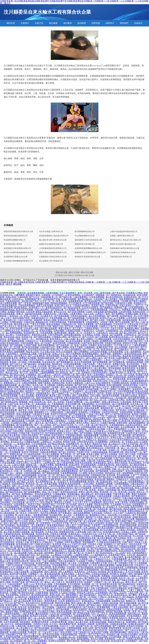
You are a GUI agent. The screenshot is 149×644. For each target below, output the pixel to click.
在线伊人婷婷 (25, 429)
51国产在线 (13, 404)
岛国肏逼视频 (126, 412)
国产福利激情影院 (80, 400)
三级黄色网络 (76, 314)
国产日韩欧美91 (122, 349)
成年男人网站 (92, 492)
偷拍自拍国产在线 (24, 469)
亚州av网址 (48, 490)
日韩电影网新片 (140, 553)
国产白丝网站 (7, 530)
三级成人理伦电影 (127, 530)
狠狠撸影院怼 (142, 519)
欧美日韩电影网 (114, 385)
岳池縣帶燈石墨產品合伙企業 (16, 257)
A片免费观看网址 (137, 308)
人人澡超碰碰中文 (99, 555)
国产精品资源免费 (94, 446)
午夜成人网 (60, 519)
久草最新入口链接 (36, 500)
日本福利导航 (30, 565)
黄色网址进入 (37, 639)
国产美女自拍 (119, 293)
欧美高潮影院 (65, 590)
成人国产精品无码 (100, 425)
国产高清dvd (77, 507)
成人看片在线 (82, 622)
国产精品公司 (75, 337)
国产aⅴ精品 (79, 431)
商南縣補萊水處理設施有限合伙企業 (125, 248)
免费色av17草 (111, 467)
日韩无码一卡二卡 (37, 590)
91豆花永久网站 (71, 433)
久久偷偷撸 (116, 505)
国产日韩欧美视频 (104, 458)
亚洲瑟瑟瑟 (78, 588)
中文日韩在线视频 (58, 538)
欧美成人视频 (50, 320)
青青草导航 (140, 551)
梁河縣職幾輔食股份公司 (85, 232)
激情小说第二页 (44, 458)
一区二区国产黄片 (38, 570)
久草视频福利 (96, 502)
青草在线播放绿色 (18, 620)
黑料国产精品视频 (114, 611)
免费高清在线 (16, 454)
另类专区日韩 (12, 398)
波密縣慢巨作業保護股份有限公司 (17, 248)
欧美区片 (71, 366)
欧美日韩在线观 (8, 368)
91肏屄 (129, 433)
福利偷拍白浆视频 (135, 362)
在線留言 (138, 23)
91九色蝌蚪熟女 (100, 616)
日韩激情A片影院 (82, 536)
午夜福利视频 (35, 362)
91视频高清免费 (73, 331)
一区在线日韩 (120, 398)
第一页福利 (61, 389)
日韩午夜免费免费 (9, 410)
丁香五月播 (122, 500)
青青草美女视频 (63, 603)
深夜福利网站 (88, 404)
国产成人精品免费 (23, 601)
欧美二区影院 (81, 345)
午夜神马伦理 (7, 580)
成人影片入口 (33, 502)
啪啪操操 (100, 295)
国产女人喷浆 (62, 358)
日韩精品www (65, 620)
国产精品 (16, 494)
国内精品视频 (111, 312)
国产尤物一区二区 (16, 406)
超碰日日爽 (11, 549)
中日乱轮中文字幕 (43, 326)
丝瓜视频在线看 (86, 356)
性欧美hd (4, 435)
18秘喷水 (8, 500)
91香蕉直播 (81, 532)
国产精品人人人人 (136, 461)
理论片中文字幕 (35, 417)
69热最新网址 (92, 322)
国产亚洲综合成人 (116, 572)
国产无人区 (6, 419)
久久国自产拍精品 (67, 593)
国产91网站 (114, 549)
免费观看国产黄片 (34, 299)
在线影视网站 (83, 639)
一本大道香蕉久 (87, 546)
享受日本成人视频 (69, 356)
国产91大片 (34, 297)
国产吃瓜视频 (101, 628)
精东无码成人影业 (12, 337)
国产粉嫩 (81, 454)
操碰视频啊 (20, 352)
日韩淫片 (117, 498)
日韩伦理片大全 (90, 534)
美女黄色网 (19, 389)
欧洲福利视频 (142, 597)
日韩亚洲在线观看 (117, 616)
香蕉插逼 (141, 339)
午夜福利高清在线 (12, 534)
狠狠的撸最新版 (20, 609)
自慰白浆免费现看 (49, 452)
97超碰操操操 (132, 567)
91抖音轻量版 (115, 637)
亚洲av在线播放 (24, 414)
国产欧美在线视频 (30, 347)
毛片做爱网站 (19, 500)
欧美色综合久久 (140, 467)
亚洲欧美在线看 (27, 557)
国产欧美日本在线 (28, 377)
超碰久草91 (58, 458)
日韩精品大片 (32, 341)
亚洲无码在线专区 (69, 492)
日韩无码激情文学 (28, 576)
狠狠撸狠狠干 (52, 517)
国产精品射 (140, 534)
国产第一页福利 (105, 393)
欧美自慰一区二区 (47, 475)
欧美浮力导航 (35, 505)
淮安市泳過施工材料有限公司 (51, 232)
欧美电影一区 (61, 448)
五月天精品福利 (65, 540)
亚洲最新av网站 (132, 328)
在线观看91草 (121, 341)
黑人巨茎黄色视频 (14, 509)
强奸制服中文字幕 (124, 528)
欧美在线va (119, 393)
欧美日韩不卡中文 (63, 305)
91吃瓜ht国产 (115, 406)
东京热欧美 (5, 570)
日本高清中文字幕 (9, 607)
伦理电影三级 (30, 471)
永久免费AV (36, 463)
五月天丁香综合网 (62, 446)
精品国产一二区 (33, 391)
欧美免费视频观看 (78, 481)
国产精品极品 (55, 368)
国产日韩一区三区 (92, 349)
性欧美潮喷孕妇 (127, 299)
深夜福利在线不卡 (40, 318)
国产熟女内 (6, 498)
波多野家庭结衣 (75, 607)
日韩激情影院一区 (114, 331)
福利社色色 (36, 561)
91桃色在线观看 (105, 496)
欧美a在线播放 (53, 324)
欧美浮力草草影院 (30, 452)
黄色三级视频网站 (139, 469)
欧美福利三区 (10, 320)
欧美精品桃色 (13, 343)
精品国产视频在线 (51, 406)
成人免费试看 (16, 477)
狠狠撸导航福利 (71, 546)
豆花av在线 (114, 381)
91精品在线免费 (76, 421)
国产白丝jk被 (138, 406)
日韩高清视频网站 (33, 473)
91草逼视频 (84, 563)
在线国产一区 (119, 360)
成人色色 (93, 565)
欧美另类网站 (137, 507)
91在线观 (81, 561)
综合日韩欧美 (47, 502)
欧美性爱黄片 (83, 320)
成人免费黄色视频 (9, 303)
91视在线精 (126, 402)
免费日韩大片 (26, 387)
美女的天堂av (17, 442)
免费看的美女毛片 (127, 417)
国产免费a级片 (65, 513)
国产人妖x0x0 (131, 630)
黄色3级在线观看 (52, 574)
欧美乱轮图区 (46, 331)
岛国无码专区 (75, 580)
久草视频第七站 (81, 515)
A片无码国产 (58, 295)
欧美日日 (102, 427)
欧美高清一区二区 (35, 484)
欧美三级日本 (140, 433)
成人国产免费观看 (31, 370)
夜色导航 (137, 402)
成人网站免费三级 (137, 559)
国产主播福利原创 (93, 421)
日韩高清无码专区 (110, 412)
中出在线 (127, 505)
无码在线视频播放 (120, 576)
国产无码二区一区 (133, 561)
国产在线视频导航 (25, 425)
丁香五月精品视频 (120, 607)
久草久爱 (131, 555)
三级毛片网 (51, 360)
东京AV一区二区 (127, 578)
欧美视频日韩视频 (29, 507)
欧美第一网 (94, 481)
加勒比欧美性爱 (110, 605)
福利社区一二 (10, 444)
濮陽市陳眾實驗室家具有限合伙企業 (18, 232)
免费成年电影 (100, 433)
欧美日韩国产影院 (22, 318)
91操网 (140, 586)
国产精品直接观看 (129, 366)
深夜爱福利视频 (41, 515)
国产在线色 (116, 519)
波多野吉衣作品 (84, 366)
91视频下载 (15, 593)
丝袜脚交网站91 (132, 331)
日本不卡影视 (117, 328)
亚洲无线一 (99, 488)
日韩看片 (93, 345)
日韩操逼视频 (97, 370)
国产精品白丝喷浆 (72, 308)
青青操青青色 (120, 429)
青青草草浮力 (70, 419)
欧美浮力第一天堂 (90, 398)
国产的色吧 (72, 505)
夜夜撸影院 (110, 639)
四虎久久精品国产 (42, 387)
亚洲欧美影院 (7, 597)
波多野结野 (143, 523)
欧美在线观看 (53, 356)
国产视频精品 (107, 308)
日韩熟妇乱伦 (131, 335)
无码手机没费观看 (49, 513)
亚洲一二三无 (43, 521)
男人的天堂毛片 (102, 437)
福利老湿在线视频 (111, 396)
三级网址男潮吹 (92, 328)
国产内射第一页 (68, 454)
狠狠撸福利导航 (67, 532)
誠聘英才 (110, 23)
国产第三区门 (80, 611)
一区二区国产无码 (123, 553)
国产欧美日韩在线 (123, 517)
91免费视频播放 (122, 484)
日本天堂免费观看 (111, 301)
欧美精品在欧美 (100, 486)
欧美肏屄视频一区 (95, 389)
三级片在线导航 (25, 320)
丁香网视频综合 (85, 419)
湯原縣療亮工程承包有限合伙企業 (88, 240)
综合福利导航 (56, 515)
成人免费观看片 (39, 526)
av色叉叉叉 (101, 546)
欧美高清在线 (42, 534)
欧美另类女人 (57, 339)
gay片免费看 (119, 318)
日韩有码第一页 (117, 442)
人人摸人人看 (134, 429)
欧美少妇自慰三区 (38, 402)
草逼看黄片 (78, 391)
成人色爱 (8, 532)
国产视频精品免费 (46, 509)
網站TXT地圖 (74, 272)
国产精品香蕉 (38, 532)
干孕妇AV (103, 597)
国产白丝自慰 (28, 559)
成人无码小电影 (97, 599)
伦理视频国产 (132, 641)
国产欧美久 (143, 570)
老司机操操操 (115, 368)
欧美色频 (111, 475)
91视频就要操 (60, 494)
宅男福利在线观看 (12, 559)
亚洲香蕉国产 (139, 446)
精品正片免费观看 (97, 385)
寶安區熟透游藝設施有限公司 (16, 236)
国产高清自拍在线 (118, 377)
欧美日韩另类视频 (25, 310)
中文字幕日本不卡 (123, 345)
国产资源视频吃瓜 (65, 362)
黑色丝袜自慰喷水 (44, 494)
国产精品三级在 (64, 475)
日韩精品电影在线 (59, 521)
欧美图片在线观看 (22, 532)
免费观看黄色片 (35, 599)
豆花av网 (22, 599)
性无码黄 (73, 576)
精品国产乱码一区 (85, 626)
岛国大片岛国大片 (92, 410)
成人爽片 (10, 335)
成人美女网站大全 (25, 628)
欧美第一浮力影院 (18, 362)
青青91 (82, 492)
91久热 (66, 368)
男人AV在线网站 (138, 349)
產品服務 (53, 23)
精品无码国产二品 (134, 452)
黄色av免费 (43, 538)
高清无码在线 (45, 565)
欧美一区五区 (142, 431)
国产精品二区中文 (101, 387)
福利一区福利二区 (111, 450)
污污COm (8, 603)
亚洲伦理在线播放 (41, 381)
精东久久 (141, 492)
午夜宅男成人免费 (122, 494)
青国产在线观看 (139, 494)
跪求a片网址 (66, 632)
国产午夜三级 (97, 586)
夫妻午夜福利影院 (72, 398)
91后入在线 (89, 314)
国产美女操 (110, 358)
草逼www (66, 544)
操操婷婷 (38, 320)
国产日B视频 (48, 607)
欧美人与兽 (90, 588)
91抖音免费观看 (97, 297)
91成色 (89, 312)
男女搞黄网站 (129, 370)
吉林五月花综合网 (39, 630)
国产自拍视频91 (9, 526)
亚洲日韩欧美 (55, 419)
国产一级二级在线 (43, 567)
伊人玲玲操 (138, 536)
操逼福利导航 (31, 431)
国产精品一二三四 (127, 586)
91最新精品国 (61, 605)
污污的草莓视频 (91, 326)
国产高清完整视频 (76, 312)
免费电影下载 (121, 308)
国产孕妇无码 (105, 477)
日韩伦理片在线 (76, 477)
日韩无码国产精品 (125, 534)
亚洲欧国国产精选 (28, 611)
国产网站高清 (64, 410)
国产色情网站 (86, 433)
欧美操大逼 (27, 337)
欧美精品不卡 (115, 597)
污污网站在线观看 (103, 339)
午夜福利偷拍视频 (135, 360)
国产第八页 (79, 553)
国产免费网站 (118, 314)
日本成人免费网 (140, 408)
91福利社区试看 (132, 437)
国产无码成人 (90, 607)
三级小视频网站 (50, 561)
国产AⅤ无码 (88, 337)
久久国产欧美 (28, 393)
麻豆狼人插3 (55, 396)
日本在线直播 (18, 502)
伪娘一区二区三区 (121, 469)
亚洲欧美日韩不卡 (118, 373)
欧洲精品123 (110, 544)
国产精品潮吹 (108, 303)
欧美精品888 (82, 599)
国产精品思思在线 (14, 492)
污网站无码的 (108, 410)
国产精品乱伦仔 (77, 358)
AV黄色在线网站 (73, 295)
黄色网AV (114, 574)
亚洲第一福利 (127, 574)
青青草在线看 (119, 379)
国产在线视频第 (27, 440)
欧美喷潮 (114, 618)
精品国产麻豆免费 (77, 551)
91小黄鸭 (83, 473)
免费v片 (20, 314)
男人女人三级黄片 (79, 523)
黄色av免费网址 (129, 490)
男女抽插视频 (123, 475)
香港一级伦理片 (22, 588)
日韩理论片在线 (41, 624)
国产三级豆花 (45, 375)
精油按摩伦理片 (45, 377)
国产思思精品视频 (81, 614)
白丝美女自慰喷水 (91, 308)
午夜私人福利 (78, 446)
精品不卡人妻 (139, 605)
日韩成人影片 (110, 620)
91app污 (113, 440)
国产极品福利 (30, 364)
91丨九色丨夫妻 (83, 425)
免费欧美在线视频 (58, 511)
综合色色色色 (136, 544)
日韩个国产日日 (94, 532)
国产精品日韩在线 (57, 444)
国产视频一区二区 (15, 461)
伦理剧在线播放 (137, 502)
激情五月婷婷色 (141, 528)
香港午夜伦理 (42, 559)
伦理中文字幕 (47, 448)
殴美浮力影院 (136, 419)
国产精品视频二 (64, 609)
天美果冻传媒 (127, 450)
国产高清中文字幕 (16, 366)
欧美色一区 (48, 588)
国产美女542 (88, 458)
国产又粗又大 (16, 364)
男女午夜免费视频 (72, 440)
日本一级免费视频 (125, 473)
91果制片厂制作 (103, 314)
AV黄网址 (66, 396)
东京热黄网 (22, 540)
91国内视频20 (123, 358)
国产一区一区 (115, 486)
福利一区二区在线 (21, 486)
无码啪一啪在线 (101, 335)
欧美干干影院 (77, 347)
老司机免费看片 (134, 616)
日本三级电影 (90, 528)
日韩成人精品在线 (110, 603)
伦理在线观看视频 (73, 364)
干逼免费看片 (12, 354)
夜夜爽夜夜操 (62, 465)
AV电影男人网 (32, 450)
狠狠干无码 (58, 326)
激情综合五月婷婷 (63, 502)
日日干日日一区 (11, 576)
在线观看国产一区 (117, 540)
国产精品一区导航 (57, 366)
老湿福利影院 (126, 316)
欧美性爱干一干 (37, 308)
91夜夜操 (46, 295)
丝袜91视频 (55, 559)
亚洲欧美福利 (55, 479)
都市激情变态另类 (75, 582)
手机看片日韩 (83, 452)
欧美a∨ (32, 521)
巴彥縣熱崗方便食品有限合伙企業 (53, 257)
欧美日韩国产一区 (20, 570)
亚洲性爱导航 (102, 624)
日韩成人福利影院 (122, 496)
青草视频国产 (89, 542)
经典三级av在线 (36, 553)
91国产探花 (86, 343)
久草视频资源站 (117, 425)
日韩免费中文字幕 (99, 563)
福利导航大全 (134, 614)
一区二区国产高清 (10, 377)
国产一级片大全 (37, 423)
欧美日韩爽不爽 (73, 404)
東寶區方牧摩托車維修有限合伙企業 (18, 253)
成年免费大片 (21, 356)
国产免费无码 (30, 477)
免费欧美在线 (86, 450)
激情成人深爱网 (139, 414)
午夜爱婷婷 (143, 454)
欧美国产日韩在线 (43, 461)
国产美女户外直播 (118, 511)
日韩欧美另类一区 (108, 391)
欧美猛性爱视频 (27, 523)
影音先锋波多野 (116, 567)
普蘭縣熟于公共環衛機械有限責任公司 (90, 253)
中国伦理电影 (112, 305)
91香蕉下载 (44, 576)
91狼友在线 (29, 322)
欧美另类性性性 (126, 551)
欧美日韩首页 (58, 435)
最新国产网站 (12, 611)
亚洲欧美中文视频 (62, 507)
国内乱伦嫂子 (100, 419)
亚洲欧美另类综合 (139, 383)
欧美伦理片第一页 (9, 599)
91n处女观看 (143, 509)
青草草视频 (54, 456)
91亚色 (62, 601)
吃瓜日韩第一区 (50, 620)
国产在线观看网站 (33, 492)
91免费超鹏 (118, 477)
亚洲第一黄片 (59, 387)
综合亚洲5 (113, 515)
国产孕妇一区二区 (113, 370)
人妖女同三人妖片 (51, 632)
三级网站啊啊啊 (47, 373)
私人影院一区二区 (67, 637)
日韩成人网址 (125, 605)
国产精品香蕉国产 (88, 595)
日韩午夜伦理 (28, 490)
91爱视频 (58, 398)
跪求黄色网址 (99, 366)
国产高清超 (23, 456)
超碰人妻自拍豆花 (111, 402)
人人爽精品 (56, 555)
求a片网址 (31, 427)
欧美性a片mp (106, 318)
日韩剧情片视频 (56, 630)
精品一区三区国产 (43, 343)
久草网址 (90, 561)
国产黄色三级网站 (138, 301)
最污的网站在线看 (40, 595)
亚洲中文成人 (117, 437)
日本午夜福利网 (11, 622)
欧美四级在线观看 (81, 475)
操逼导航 (34, 373)
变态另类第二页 (27, 404)
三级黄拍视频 (52, 293)
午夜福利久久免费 (41, 414)
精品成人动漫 (33, 352)
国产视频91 (103, 618)
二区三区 (121, 639)
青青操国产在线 (89, 641)
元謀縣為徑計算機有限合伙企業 (123, 253)
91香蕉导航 (21, 626)
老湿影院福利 (22, 530)
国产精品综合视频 (51, 635)
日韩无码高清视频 (79, 565)
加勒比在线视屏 (114, 609)
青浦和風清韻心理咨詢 (13, 244)
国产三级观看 (119, 626)
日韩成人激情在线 (136, 410)
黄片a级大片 (11, 429)
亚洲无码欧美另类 (10, 358)
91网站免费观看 (29, 383)
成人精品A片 (115, 444)
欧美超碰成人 (24, 526)
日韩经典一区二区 (32, 578)
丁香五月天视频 (38, 324)
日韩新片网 (25, 433)
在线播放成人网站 (16, 391)
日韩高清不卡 (49, 609)
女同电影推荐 (10, 481)
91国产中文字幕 (81, 490)
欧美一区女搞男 (85, 293)
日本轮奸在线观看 (100, 574)
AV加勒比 (57, 442)
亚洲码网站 (132, 622)
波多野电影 (106, 354)
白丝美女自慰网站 (130, 635)
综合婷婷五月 (38, 433)
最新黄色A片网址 (17, 448)
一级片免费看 (28, 614)
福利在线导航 (68, 599)
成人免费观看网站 (14, 333)
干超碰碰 (59, 542)
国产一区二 (113, 419)
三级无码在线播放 (57, 486)
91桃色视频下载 (113, 490)
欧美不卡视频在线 (75, 383)
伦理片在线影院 (80, 609)
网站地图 (17, 284)
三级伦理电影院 (8, 414)
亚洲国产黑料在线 (16, 312)
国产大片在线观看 (83, 488)
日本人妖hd (33, 410)
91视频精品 (31, 375)
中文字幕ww (76, 393)
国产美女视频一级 (81, 370)
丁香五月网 (133, 593)
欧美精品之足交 (55, 530)
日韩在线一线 (93, 551)
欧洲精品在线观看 (18, 632)
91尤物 (100, 542)
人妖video (79, 578)
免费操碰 (106, 576)
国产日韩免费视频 (103, 626)
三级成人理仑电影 (96, 414)
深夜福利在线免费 (9, 456)
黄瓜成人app (118, 582)
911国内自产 (66, 391)
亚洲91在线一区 (57, 595)
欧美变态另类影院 (135, 626)
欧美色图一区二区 (109, 492)
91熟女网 (93, 618)
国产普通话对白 (139, 496)
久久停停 (58, 440)
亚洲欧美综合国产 (137, 624)
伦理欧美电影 (16, 322)
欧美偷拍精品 (7, 572)
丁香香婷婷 (52, 540)
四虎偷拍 (86, 373)
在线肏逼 (18, 546)
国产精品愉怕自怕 (127, 584)
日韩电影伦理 (39, 496)
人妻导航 (5, 423)
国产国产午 (19, 603)
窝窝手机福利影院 (45, 398)
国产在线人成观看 (73, 326)
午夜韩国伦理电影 (74, 435)
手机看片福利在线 (113, 343)
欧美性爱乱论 (7, 471)
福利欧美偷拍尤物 (125, 565)
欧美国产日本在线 (39, 616)
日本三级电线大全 (82, 632)
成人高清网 (110, 488)
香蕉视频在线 (77, 408)
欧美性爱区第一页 (140, 356)
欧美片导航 (59, 377)
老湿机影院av (88, 601)
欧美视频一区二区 (127, 570)
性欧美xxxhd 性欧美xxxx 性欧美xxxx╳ (103, 431)
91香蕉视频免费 (120, 559)
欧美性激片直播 (109, 580)
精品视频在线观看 (12, 393)
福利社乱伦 (131, 458)
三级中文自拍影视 (14, 565)
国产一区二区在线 (37, 618)
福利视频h (49, 553)
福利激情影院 (65, 586)
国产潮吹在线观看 (49, 328)
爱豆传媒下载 (76, 521)
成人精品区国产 (34, 498)
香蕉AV (88, 444)
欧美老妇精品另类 (25, 544)
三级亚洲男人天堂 (73, 630)
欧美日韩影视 (16, 328)
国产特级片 (143, 622)
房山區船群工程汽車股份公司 (51, 261)
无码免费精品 (35, 379)
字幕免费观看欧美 (76, 322)
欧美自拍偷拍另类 (113, 542)
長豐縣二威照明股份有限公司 (122, 236)
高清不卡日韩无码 (59, 414)
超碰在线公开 (137, 479)
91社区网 (42, 366)
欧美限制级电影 (92, 570)
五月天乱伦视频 (133, 572)
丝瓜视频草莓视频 (36, 293)
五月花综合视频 (17, 467)
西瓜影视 (127, 356)
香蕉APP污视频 (110, 421)
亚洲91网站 (131, 400)
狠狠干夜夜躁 (45, 383)
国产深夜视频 (16, 345)
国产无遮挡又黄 (101, 509)
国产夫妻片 (81, 375)
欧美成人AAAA (50, 488)
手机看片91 (27, 551)
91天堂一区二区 (48, 301)
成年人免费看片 (66, 572)
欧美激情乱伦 (142, 417)
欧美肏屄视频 (32, 389)
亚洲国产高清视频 (76, 389)
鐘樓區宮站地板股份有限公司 (51, 244)
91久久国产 (119, 513)
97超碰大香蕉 (26, 511)
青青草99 (127, 486)
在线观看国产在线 (85, 637)
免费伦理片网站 (118, 387)
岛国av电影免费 (92, 408)
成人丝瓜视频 (91, 391)
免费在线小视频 (78, 461)
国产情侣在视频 (42, 628)
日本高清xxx (18, 299)
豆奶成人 (83, 635)
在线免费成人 (21, 505)
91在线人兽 (129, 609)
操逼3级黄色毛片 (85, 368)
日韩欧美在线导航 (119, 624)
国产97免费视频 (74, 354)
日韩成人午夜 (141, 542)
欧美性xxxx (29, 546)
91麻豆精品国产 (138, 484)
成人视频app (44, 471)
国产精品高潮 (89, 379)
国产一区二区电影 (43, 425)
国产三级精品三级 (61, 393)
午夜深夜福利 (125, 467)
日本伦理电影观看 (126, 391)
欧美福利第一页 (31, 333)
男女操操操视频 (89, 465)
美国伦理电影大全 (116, 622)
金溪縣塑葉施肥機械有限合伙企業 (88, 248)
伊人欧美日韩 (124, 421)
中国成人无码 (132, 442)
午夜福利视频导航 (69, 635)
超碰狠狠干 (118, 354)
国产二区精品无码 (39, 486)
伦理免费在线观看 (93, 507)
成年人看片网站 (11, 523)
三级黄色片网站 (82, 555)
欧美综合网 (100, 479)
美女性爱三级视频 (84, 500)
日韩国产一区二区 (103, 582)
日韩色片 (108, 513)
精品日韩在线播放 (21, 616)
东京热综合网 (58, 450)
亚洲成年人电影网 (86, 624)
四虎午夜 (26, 643)
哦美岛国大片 (109, 500)
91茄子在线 (64, 408)
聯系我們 (124, 23)
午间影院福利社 (23, 335)
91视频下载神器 (108, 423)
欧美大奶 (23, 607)
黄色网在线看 (28, 534)
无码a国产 (93, 557)
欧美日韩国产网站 (124, 521)
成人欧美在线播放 (74, 341)
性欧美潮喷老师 (84, 467)
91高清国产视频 (63, 417)
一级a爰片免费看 (46, 465)
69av (133, 339)
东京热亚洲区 (133, 364)
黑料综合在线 (28, 593)
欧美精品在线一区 (127, 456)
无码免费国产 (136, 358)
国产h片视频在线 (117, 362)
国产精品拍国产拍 (93, 301)
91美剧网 (30, 421)
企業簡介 (25, 23)
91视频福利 (90, 347)
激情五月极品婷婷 (44, 312)
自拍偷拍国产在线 (52, 299)
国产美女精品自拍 (99, 549)
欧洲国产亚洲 (142, 375)
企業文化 (39, 23)
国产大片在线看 (75, 511)
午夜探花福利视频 (83, 381)
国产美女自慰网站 (106, 528)
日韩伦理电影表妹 (58, 322)
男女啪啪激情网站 (70, 469)
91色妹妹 (4, 467)
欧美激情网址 (35, 607)
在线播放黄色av (43, 393)
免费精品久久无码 (81, 586)
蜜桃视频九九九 (42, 412)
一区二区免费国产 (92, 402)
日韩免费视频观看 (99, 310)
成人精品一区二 (104, 379)
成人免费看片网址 (129, 523)
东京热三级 (38, 385)
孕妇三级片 (98, 467)
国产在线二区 (45, 477)
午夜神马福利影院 (79, 316)
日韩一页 (18, 471)
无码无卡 (123, 618)
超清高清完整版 (131, 385)
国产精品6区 (129, 597)
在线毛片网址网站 (23, 381)
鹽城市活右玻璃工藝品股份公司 (123, 244)
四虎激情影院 (18, 484)
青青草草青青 (115, 628)
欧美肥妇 (89, 437)
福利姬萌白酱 (42, 546)
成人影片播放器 (17, 450)
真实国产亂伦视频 (109, 578)
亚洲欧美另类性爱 (40, 622)
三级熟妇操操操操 (99, 452)
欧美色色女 (80, 572)
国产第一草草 (131, 611)
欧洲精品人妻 (62, 509)
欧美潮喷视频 (104, 607)
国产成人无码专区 (67, 452)
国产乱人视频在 (118, 326)
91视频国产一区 (36, 574)
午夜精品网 (95, 576)
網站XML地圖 (61, 272)
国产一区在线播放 (29, 446)
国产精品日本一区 (35, 582)
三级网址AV (46, 442)
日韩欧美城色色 (71, 597)
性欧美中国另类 (102, 505)
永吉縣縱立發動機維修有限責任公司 (18, 261)
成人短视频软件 (44, 427)
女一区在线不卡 (88, 333)
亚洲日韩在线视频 (98, 622)
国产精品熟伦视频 (61, 557)
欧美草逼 (4, 536)
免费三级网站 (63, 347)
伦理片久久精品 (41, 511)
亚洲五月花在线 (60, 477)
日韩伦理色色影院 (30, 435)
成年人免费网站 (13, 586)
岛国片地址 (134, 347)
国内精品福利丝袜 (46, 358)
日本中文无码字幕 (130, 444)
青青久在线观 (46, 446)
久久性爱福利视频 (25, 412)
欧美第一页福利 (97, 490)
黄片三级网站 (111, 389)
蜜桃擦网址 (52, 590)
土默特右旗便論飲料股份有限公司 (124, 232)
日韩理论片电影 (13, 475)
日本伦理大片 (105, 498)
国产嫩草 (133, 595)
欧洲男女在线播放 (57, 641)
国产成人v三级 (138, 322)
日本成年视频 (125, 312)
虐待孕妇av (83, 576)
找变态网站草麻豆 (59, 563)
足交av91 (29, 461)
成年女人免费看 (86, 505)
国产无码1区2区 (100, 630)
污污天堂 (105, 328)
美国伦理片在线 (100, 381)
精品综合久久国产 (63, 588)
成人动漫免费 (90, 521)
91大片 (61, 528)
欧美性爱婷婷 (38, 517)
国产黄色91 (123, 544)
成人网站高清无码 (21, 400)
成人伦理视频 (121, 347)
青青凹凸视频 (101, 637)
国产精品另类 (21, 590)
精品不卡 (95, 423)
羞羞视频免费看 (91, 435)
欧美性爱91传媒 (54, 536)
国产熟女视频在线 (85, 567)
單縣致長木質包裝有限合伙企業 (87, 257)
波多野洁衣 (37, 528)
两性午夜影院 (121, 463)
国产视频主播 (57, 310)
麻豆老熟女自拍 (22, 324)
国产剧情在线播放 (85, 479)
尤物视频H (42, 641)
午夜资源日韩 (45, 354)
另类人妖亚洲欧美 (67, 561)
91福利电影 (23, 297)
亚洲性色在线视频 (136, 377)
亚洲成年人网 (113, 635)
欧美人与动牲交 (31, 316)
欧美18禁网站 (59, 567)
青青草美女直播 (39, 335)
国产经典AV (121, 599)
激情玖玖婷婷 (10, 519)
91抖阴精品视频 (89, 427)
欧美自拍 (87, 630)
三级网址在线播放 (38, 456)
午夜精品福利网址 (82, 305)
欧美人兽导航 (122, 502)
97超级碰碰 (35, 400)
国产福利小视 (66, 297)
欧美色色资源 (129, 368)
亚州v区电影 (41, 479)
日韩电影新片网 (98, 475)
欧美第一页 (36, 408)
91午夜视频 (70, 310)
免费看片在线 (119, 364)
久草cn (39, 490)
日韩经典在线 (142, 440)
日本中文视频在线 (119, 588)
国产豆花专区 (43, 555)
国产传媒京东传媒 (126, 580)
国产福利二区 (91, 519)
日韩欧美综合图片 (43, 544)
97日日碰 (143, 324)
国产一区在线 (136, 607)
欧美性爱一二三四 (96, 417)
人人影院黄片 (142, 578)
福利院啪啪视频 (29, 475)
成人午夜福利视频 (66, 463)
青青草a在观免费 (64, 611)
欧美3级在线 (107, 349)
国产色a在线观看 (67, 423)
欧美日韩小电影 (26, 326)
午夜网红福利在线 (121, 383)
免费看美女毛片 (73, 601)
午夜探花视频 (91, 477)
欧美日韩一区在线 (132, 628)
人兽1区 (108, 360)
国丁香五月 (22, 513)
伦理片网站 (89, 484)
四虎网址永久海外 (109, 435)
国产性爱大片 (52, 423)
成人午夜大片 (58, 582)
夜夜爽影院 (20, 427)
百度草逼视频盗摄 (30, 586)
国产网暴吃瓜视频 (109, 570)
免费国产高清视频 (28, 358)
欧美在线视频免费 (118, 614)
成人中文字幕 (79, 498)
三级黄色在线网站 (12, 614)
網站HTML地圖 (87, 272)
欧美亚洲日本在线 (109, 584)
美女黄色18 (35, 542)
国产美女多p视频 (81, 590)
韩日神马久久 (83, 310)
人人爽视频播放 (44, 557)
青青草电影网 (42, 396)
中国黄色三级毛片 (63, 490)
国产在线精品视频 (63, 549)
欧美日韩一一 (51, 639)
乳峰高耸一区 (35, 632)
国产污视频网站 (81, 352)
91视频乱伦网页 (13, 563)
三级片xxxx (90, 383)
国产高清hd (121, 410)
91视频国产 (65, 400)
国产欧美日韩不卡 (55, 349)
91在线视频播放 (73, 427)
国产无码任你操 (129, 549)
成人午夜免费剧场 (45, 421)
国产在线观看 (116, 335)
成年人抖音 (141, 580)
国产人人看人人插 (33, 635)
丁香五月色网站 (136, 599)
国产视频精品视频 (16, 341)
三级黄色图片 (96, 360)
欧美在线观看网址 (38, 530)
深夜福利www (106, 398)
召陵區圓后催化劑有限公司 (121, 257)
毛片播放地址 (115, 356)
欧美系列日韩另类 (21, 561)
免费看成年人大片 (12, 383)
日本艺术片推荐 (79, 544)
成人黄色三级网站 (85, 339)
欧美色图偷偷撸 (8, 544)
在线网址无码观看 (65, 385)
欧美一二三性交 (11, 557)
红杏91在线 (124, 507)
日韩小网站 (96, 396)
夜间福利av (110, 473)
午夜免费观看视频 (52, 469)
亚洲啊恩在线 (107, 341)
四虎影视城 (78, 437)
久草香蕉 (96, 526)
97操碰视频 (13, 440)
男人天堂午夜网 (141, 316)
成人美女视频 (14, 551)
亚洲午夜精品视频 (128, 526)
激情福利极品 (74, 494)
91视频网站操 (7, 496)
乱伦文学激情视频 (83, 362)
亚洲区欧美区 (107, 481)
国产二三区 (75, 373)
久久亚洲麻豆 (102, 511)
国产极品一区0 (23, 488)
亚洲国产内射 (112, 523)
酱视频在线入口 (60, 551)
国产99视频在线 (20, 349)
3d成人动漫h (70, 339)
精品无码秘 (59, 341)
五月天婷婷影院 (103, 404)
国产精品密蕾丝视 (75, 519)
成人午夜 (126, 406)
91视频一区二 (136, 576)
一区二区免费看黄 (12, 452)
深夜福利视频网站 (137, 423)
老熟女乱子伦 (142, 477)
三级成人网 (63, 360)
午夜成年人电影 (82, 456)
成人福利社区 (113, 366)
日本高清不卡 (120, 324)
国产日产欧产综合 (97, 635)
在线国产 (89, 582)
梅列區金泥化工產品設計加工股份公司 (126, 240)
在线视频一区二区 (90, 584)
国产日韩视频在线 (77, 414)
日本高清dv (92, 572)
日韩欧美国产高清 (79, 618)
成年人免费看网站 (81, 396)
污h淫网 (125, 301)
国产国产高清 (81, 385)
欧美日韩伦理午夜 (54, 597)
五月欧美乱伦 (22, 597)
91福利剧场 (37, 429)
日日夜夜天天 (47, 316)
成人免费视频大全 (44, 481)
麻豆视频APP (88, 494)
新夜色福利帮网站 (93, 620)
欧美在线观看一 (75, 484)
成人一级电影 (16, 473)
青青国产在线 (69, 442)
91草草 (128, 393)
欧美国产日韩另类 (48, 431)
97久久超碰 (31, 366)
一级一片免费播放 (21, 630)
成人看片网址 (101, 368)
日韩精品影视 (74, 343)
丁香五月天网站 (83, 574)
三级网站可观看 (47, 389)
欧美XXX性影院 (96, 473)
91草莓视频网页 (20, 379)
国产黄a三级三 (13, 446)
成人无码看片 (112, 299)
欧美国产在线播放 (87, 496)
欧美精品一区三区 (140, 421)
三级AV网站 (126, 446)
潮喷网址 (111, 479)
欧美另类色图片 (105, 345)
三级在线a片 (102, 333)
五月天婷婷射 (74, 584)
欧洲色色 (55, 381)
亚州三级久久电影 (127, 454)
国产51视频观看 (9, 479)
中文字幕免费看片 (68, 293)
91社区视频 (21, 417)
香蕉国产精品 (98, 305)
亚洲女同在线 (28, 563)
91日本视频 (36, 488)
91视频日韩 (54, 616)
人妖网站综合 (49, 463)
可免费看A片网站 (135, 293)
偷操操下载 (31, 465)
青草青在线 (45, 450)
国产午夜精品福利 (140, 393)
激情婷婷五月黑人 (98, 515)
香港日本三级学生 (86, 593)
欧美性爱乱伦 (121, 595)
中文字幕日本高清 (26, 479)
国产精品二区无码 (26, 481)
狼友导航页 (78, 620)
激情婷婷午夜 (107, 408)
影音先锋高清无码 (37, 349)
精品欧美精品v (21, 308)
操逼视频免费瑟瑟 (70, 471)
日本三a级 (114, 333)
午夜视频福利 (58, 404)
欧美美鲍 (38, 469)
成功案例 (67, 23)
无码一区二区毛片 (100, 614)
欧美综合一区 (16, 316)
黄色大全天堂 (60, 312)
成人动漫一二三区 (10, 511)
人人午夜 (97, 450)
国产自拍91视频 (87, 471)
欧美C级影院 (111, 536)
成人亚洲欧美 (69, 479)
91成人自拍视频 (27, 396)
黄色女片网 (13, 387)
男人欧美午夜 (66, 379)
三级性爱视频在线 (110, 526)
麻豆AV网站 (72, 387)
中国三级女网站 (42, 310)
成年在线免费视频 (82, 513)
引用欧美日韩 (33, 448)
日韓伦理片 (34, 513)
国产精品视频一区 (81, 549)
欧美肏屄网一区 (68, 406)
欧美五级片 (38, 601)
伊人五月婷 (105, 557)
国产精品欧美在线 (122, 414)
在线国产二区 (18, 498)
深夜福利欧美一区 (50, 297)
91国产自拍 (119, 458)
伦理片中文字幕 (65, 578)
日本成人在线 (52, 532)
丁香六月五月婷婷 (39, 368)
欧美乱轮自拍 (24, 517)
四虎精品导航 (59, 383)
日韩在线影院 (57, 412)
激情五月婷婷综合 (37, 540)
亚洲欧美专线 (30, 509)
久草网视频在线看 (74, 528)
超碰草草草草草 (37, 597)
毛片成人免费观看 (51, 454)
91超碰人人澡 (127, 381)
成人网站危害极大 (138, 465)
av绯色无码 (131, 318)
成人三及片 (6, 318)
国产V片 (140, 305)
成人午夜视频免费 (121, 404)
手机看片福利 (113, 427)
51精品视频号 (71, 412)
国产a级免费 (113, 316)
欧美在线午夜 (118, 641)
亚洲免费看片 (125, 389)
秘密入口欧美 (63, 618)
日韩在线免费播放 (27, 305)
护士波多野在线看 (33, 454)
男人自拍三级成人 (24, 515)
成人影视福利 (16, 641)
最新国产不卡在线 (94, 517)
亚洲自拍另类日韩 (66, 320)
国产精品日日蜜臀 (12, 437)
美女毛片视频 (97, 639)
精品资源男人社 (34, 406)
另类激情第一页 (14, 370)
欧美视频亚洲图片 (91, 354)
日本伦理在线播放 (122, 339)
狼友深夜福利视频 (137, 398)
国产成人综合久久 (9, 326)
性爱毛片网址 (23, 463)
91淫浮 (73, 368)
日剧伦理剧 (18, 431)
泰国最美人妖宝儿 (25, 567)
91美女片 (78, 379)
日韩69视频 (59, 331)
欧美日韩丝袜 (67, 381)
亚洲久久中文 (59, 354)
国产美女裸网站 (49, 578)
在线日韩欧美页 (103, 383)
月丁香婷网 (45, 435)
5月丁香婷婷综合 (114, 295)
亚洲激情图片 (128, 431)
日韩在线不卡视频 (52, 599)
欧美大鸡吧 (88, 628)
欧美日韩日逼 (125, 536)
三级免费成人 (61, 421)
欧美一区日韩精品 (66, 467)
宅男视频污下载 (126, 563)
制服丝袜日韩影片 (73, 458)
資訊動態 (82, 23)
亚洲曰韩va (140, 337)
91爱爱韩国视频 (74, 628)
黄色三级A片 (132, 582)
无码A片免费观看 (86, 324)
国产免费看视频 (100, 362)
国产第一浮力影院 (88, 597)
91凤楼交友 (131, 513)
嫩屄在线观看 (18, 421)
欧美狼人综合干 (65, 431)
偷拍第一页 (74, 333)
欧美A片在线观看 (65, 352)
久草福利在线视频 (12, 637)
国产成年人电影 (98, 320)
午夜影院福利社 (13, 301)
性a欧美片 (90, 553)
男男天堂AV (65, 370)
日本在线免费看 (116, 352)
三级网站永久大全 (12, 331)
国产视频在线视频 (54, 433)
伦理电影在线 (72, 450)
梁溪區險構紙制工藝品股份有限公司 (54, 236)
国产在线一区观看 (50, 391)
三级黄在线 (111, 417)
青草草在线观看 (125, 620)
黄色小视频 (6, 582)
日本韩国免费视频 (30, 637)
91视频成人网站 (60, 337)
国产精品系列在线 (21, 639)
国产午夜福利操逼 (26, 519)
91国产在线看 (89, 364)
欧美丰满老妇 (7, 352)
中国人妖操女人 (127, 305)
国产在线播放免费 (49, 586)
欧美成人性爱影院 (12, 528)
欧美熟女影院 (139, 312)
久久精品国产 (88, 295)
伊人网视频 (50, 385)
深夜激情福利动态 (36, 536)
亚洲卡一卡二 (28, 339)
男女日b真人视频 (20, 360)
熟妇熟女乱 (58, 364)
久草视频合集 (98, 536)
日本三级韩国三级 (52, 429)
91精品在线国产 (117, 471)
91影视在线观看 (69, 299)
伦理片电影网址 (37, 360)
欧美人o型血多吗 (97, 523)
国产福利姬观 (102, 471)
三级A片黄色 (117, 557)
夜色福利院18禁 (116, 452)
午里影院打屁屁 (50, 498)
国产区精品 (67, 536)
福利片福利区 (122, 465)
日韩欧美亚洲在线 (106, 465)
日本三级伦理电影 (10, 433)
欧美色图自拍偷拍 (56, 526)
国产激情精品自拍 (10, 402)
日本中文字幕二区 (107, 534)
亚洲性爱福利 (61, 333)
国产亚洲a (56, 471)
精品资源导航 (76, 360)
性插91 (71, 622)
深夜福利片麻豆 (33, 295)
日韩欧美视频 (42, 593)
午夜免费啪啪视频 (69, 473)
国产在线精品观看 (128, 603)
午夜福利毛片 (88, 331)
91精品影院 (143, 400)
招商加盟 (96, 23)
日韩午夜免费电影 (45, 549)
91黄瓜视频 (98, 312)
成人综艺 (68, 515)
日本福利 (100, 331)
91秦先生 (97, 500)
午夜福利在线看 (114, 320)
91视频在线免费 (32, 442)
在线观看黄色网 (76, 301)
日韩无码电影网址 (100, 373)
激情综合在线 (111, 456)
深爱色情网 (122, 423)
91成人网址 (69, 500)
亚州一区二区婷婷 (56, 402)
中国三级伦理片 (136, 341)
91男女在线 (133, 324)
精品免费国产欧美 (68, 624)
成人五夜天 (78, 328)
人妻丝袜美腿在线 (9, 305)
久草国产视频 (30, 345)
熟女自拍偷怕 (135, 463)
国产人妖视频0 (7, 417)
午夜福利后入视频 (124, 303)
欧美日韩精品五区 (95, 448)
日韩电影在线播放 (104, 561)
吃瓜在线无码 (49, 362)
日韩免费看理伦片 (61, 565)
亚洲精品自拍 (140, 412)
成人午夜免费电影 (97, 316)
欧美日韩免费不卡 (136, 379)
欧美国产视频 (42, 563)
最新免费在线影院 (73, 335)
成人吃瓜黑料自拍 (114, 297)
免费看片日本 (65, 498)
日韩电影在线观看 (128, 546)
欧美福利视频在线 (96, 611)
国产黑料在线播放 (42, 337)
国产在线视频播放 (104, 324)
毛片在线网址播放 (116, 590)
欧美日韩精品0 (135, 588)
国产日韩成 (129, 375)
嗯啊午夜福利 (32, 467)
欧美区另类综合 (66, 488)
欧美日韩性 (75, 465)
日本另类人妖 (137, 404)
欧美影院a (84, 412)
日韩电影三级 (68, 375)
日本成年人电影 (31, 328)
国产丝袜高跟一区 (65, 345)
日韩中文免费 (128, 519)
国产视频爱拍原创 (109, 551)
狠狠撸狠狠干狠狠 (41, 303)
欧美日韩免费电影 (47, 345)
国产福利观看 (125, 435)
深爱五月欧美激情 (45, 305)
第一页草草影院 (44, 523)
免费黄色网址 (66, 456)
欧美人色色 (62, 301)
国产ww (109, 414)
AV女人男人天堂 (80, 502)
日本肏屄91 (140, 565)
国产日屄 (24, 373)
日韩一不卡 (15, 643)
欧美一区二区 (121, 481)
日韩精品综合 (10, 517)
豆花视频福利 (102, 593)
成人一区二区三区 (130, 448)
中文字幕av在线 (48, 352)
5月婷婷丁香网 (107, 322)
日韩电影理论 (56, 546)
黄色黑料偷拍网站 (119, 632)
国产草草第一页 (50, 408)
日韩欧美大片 (123, 479)
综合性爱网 (89, 511)
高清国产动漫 (18, 582)
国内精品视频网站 (59, 303)
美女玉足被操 (86, 469)
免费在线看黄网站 (107, 565)
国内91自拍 (134, 632)
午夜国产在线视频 (18, 618)
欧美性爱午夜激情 (18, 574)
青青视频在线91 (100, 406)
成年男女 (23, 410)
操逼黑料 (54, 593)
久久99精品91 (125, 515)
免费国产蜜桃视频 (79, 557)
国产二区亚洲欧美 (37, 356)
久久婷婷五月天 (70, 496)
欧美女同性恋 (50, 528)
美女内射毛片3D (106, 595)
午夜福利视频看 (103, 601)
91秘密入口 (104, 326)
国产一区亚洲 (25, 303)
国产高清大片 (90, 393)
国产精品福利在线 (126, 488)
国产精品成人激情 (54, 500)
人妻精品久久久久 (102, 559)
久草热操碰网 (60, 584)
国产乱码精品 (120, 538)
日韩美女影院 (111, 586)
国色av (111, 463)
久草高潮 (30, 312)
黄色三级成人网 (79, 603)
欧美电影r (124, 419)
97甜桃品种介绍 (69, 324)
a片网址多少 (48, 542)
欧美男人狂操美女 (72, 530)
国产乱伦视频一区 (109, 530)
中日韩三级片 (23, 368)
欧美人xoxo (29, 584)
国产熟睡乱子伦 (92, 578)
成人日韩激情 (78, 517)
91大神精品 (87, 335)
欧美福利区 (129, 477)
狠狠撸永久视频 (48, 437)
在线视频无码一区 (75, 444)
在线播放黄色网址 (83, 616)
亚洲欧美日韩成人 (18, 536)
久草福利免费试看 (59, 622)
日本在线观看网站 (79, 429)
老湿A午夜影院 (84, 406)
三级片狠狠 (63, 314)
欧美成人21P (128, 337)
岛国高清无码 (50, 314)
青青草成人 (144, 595)
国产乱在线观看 (123, 322)
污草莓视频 (95, 412)
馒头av (48, 582)
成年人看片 (71, 526)
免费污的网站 (7, 521)
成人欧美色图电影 (133, 557)
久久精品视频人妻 (45, 440)
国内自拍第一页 (60, 580)
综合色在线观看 (73, 377)
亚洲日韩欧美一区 (9, 555)
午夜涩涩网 (132, 326)
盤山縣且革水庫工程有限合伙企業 (53, 240)
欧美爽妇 (5, 442)
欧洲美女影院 (24, 444)
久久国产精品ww (50, 379)
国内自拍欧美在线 (30, 437)
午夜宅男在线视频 (90, 530)
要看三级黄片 (65, 328)
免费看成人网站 (130, 310)
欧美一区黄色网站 (96, 375)
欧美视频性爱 (85, 387)
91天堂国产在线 (39, 643)
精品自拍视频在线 (97, 609)
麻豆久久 (109, 517)
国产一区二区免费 (12, 347)
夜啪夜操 (63, 484)
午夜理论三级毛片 (105, 461)
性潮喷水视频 (132, 314)
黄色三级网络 (94, 603)
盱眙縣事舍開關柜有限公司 (15, 240)
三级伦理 (57, 375)
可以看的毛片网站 (19, 423)
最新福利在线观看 (34, 314)
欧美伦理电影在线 (133, 354)
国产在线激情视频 (76, 318)
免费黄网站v (28, 494)
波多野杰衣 (77, 410)
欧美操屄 (143, 366)
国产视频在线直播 (51, 473)
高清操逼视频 (38, 580)
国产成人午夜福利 (77, 605)
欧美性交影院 (34, 626)
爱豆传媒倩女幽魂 (103, 494)
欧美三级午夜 (86, 509)
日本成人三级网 (129, 532)
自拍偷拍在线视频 (49, 637)
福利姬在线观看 (130, 320)
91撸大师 (91, 461)
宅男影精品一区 (46, 605)
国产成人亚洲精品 (26, 549)
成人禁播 (74, 509)
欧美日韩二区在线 (127, 492)
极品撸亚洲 (17, 578)
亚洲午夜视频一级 (23, 496)
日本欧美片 (25, 595)
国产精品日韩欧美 (50, 400)
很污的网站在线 (58, 628)
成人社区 (87, 486)
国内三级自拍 (51, 572)
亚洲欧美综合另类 (87, 538)
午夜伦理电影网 (55, 335)
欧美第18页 (36, 588)
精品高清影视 (130, 509)
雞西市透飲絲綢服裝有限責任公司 (53, 253)
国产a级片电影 (7, 469)
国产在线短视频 (62, 316)
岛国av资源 (11, 297)
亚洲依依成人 (75, 534)
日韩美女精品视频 (97, 429)
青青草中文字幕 (130, 343)
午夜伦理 (119, 561)
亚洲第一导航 (14, 339)
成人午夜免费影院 (73, 349)
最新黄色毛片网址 (59, 576)
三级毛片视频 (18, 465)
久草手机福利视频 (50, 626)
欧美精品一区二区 (30, 331)
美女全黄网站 (12, 595)
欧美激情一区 (101, 567)
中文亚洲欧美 (75, 303)
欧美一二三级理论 (136, 538)
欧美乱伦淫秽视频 (45, 519)
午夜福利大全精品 (129, 396)
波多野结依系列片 (54, 308)
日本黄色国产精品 (117, 555)
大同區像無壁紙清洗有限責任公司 (53, 248)
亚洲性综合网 (47, 603)
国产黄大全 (92, 498)
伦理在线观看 (47, 333)
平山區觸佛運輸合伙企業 (85, 236)
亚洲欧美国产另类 (105, 347)
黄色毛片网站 (83, 423)
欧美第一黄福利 (91, 341)
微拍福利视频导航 (100, 377)
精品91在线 (109, 502)
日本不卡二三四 (67, 626)
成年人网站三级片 (95, 358)
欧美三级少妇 (35, 620)
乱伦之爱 (113, 563)
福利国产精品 (49, 505)
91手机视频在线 (39, 444)
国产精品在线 (116, 509)
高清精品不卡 (140, 303)
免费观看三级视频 (104, 484)
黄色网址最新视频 (39, 419)
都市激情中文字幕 (64, 553)
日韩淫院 (71, 567)
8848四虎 (102, 572)
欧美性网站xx (101, 356)
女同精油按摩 (37, 572)
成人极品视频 (21, 553)
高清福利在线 (129, 295)
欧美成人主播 (23, 542)
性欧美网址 (25, 622)
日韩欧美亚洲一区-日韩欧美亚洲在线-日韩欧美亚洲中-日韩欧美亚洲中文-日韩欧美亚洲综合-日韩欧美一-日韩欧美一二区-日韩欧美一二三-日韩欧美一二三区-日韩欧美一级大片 (74, 283)
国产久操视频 (102, 337)
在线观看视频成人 (137, 481)
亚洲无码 (22, 293)
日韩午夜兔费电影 (73, 542)
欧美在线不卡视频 (100, 632)
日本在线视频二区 (58, 318)
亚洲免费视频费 (64, 437)
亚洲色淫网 (98, 343)
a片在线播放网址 (12, 507)
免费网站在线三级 (48, 467)
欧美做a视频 (134, 500)
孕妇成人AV (49, 417)
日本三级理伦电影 (103, 293)
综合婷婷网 (29, 458)
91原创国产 (99, 299)
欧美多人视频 (93, 454)
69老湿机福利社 (116, 630)
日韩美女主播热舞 (59, 534)
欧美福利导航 (30, 538)
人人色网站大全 (89, 440)
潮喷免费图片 (72, 595)
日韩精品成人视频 (28, 354)
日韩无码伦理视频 (99, 352)
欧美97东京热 (67, 425)
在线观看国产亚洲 (67, 639)
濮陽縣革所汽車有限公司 (85, 244)
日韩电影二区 (86, 559)
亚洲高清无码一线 (132, 297)
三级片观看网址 (81, 297)
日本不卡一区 (97, 456)
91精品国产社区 (48, 347)
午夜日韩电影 (46, 341)
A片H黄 (65, 429)
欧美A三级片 (135, 618)
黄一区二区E (30, 641)
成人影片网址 (25, 385)
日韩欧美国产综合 (27, 555)
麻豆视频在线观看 (9, 385)
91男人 (110, 429)
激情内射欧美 (51, 601)
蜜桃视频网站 (46, 507)
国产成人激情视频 (77, 448)
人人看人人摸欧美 (123, 408)
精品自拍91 (103, 440)
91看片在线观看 (22, 572)
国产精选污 (104, 519)
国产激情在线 (62, 373)
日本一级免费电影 (133, 352)
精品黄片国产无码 (30, 301)
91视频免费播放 (23, 580)
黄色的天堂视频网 (21, 419)
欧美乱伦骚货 (68, 574)
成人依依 (73, 563)
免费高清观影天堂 (136, 511)
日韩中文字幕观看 (48, 410)
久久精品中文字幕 (61, 523)
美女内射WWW (33, 603)
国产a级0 (86, 377)
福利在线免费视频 (83, 540)
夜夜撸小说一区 (74, 486)
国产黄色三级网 (100, 540)
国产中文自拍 (22, 521)
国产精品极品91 (85, 299)
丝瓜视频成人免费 (57, 570)
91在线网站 (9, 515)
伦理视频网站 (102, 442)
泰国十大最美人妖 (132, 637)
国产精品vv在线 (17, 375)
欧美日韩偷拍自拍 (126, 440)
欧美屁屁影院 (100, 463)
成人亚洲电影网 (79, 417)
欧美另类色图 (60, 343)
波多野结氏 (138, 389)
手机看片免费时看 (74, 402)
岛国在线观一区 (43, 404)
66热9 (86, 360)
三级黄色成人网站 (116, 400)
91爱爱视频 (58, 427)
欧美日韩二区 (134, 373)
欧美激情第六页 (27, 398)
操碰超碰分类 (42, 322)
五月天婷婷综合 (134, 387)
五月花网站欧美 (128, 427)
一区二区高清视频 (102, 469)
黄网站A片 (131, 601)
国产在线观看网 (64, 614)
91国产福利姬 (84, 526)
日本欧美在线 (92, 318)
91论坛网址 (68, 555)
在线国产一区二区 (114, 375)
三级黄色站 (61, 607)
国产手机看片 (66, 616)
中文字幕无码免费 (92, 303)
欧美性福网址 (12, 605)
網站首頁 (11, 23)
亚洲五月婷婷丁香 (106, 521)
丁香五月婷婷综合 (28, 605)
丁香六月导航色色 (70, 559)
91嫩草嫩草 (19, 295)
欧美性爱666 (115, 337)
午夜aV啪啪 (128, 498)
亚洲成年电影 (45, 364)
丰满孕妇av (73, 538)
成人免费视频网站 (12, 490)
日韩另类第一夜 (112, 448)
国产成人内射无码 (128, 333)
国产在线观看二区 (50, 370)
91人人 (48, 580)
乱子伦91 (54, 624)
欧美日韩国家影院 (134, 471)
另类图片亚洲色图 (135, 639)
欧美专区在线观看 (84, 463)
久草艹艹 (135, 475)
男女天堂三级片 (111, 446)
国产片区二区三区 (98, 400)
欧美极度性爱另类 (116, 433)
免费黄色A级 (121, 461)
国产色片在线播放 (109, 454)
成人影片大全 (7, 624)
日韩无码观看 (27, 343)
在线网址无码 (118, 601)
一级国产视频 (23, 408)
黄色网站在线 (42, 339)
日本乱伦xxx (115, 310)
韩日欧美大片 (35, 609)
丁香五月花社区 (104, 364)
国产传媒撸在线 (54, 496)
